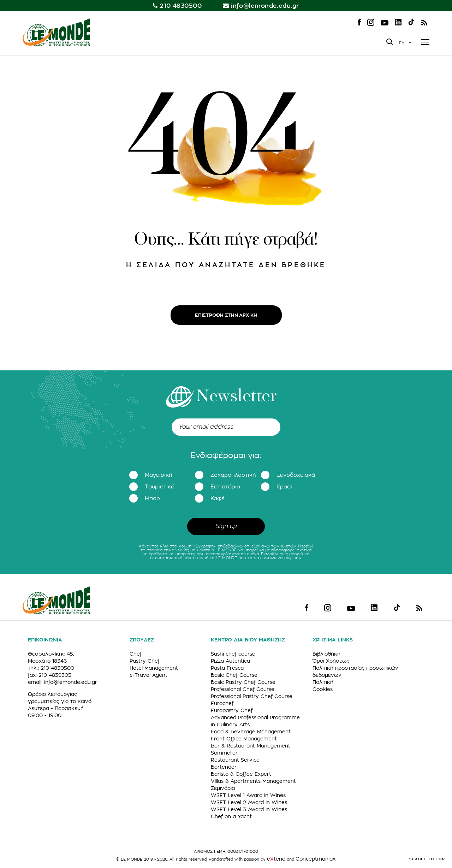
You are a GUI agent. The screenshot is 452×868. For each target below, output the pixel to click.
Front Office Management (244, 739)
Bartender (224, 767)
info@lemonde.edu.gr (265, 6)
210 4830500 (181, 6)
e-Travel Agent (148, 675)
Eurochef (222, 703)
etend (276, 859)
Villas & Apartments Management (253, 781)
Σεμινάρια (223, 788)
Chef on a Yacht (231, 816)
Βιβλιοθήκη (326, 654)
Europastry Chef (232, 710)
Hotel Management (154, 668)
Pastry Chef (145, 661)
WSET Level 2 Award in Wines (249, 802)
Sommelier (224, 753)
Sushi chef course (233, 654)
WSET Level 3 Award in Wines (249, 809)
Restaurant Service (235, 760)
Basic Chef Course (234, 675)
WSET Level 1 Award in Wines (248, 795)
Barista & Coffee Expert (241, 774)
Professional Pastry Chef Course (252, 696)
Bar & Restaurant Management (251, 746)
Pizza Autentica (230, 661)
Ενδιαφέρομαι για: (226, 456)
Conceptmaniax (316, 859)
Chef (136, 654)
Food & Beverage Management (251, 732)
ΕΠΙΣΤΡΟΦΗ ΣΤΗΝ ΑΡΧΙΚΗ (226, 315)
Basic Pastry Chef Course (243, 682)
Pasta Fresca (227, 668)
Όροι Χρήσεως (331, 661)
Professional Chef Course (243, 689)
